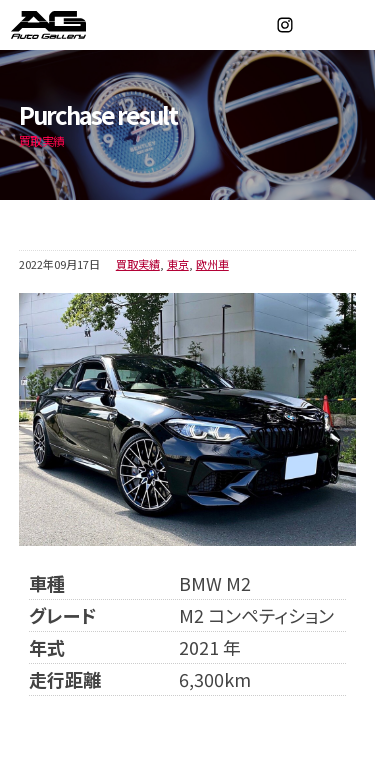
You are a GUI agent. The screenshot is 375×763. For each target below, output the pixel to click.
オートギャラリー (70, 25)
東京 (178, 264)
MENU (350, 25)
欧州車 (212, 264)
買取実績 (138, 264)
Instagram (285, 25)
